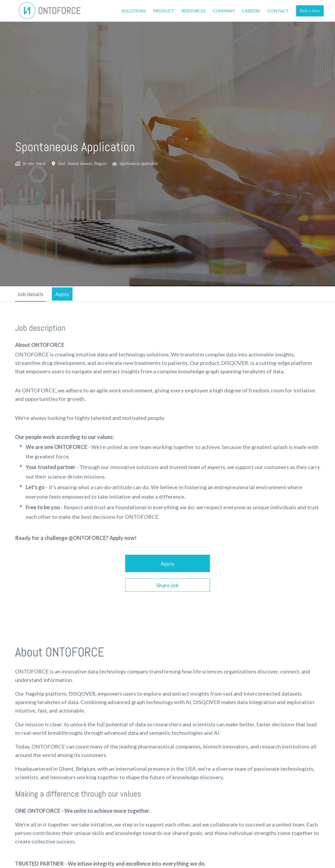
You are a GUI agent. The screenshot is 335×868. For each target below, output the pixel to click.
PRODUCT (164, 11)
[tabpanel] (167, 457)
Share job (167, 585)
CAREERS (251, 11)
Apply (167, 563)
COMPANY (224, 11)
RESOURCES (193, 11)
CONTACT (278, 11)
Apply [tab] (62, 294)
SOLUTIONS (134, 11)
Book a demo (310, 11)
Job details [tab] (30, 294)
